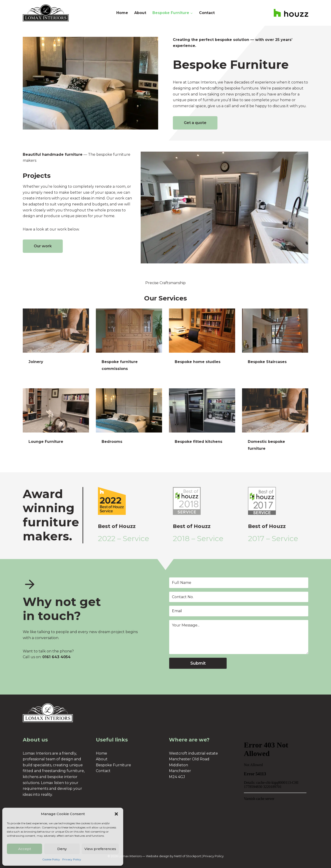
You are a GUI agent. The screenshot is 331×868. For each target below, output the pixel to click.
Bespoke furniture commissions (120, 365)
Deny (62, 849)
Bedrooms (112, 442)
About (140, 13)
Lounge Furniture (46, 442)
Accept (25, 849)
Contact (207, 13)
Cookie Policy (51, 859)
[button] (116, 814)
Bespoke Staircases (267, 362)
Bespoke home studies (198, 362)
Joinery (36, 362)
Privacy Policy (72, 859)
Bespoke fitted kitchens (198, 442)
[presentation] (56, 331)
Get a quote (195, 123)
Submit (198, 663)
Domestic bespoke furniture (266, 445)
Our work (43, 246)
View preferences (100, 849)
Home (122, 13)
